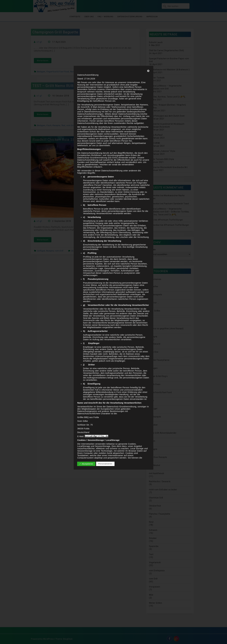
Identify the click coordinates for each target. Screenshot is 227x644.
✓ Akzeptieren (86, 464)
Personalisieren (105, 464)
